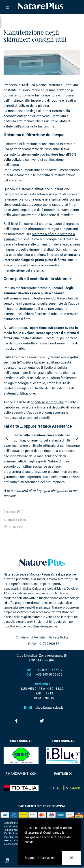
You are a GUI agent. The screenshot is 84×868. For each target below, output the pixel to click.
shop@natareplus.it (49, 707)
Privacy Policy (59, 637)
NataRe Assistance (55, 426)
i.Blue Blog (16, 527)
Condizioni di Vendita (30, 637)
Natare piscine (41, 6)
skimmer (70, 250)
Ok (72, 858)
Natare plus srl (42, 562)
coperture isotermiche (47, 402)
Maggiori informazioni (40, 858)
